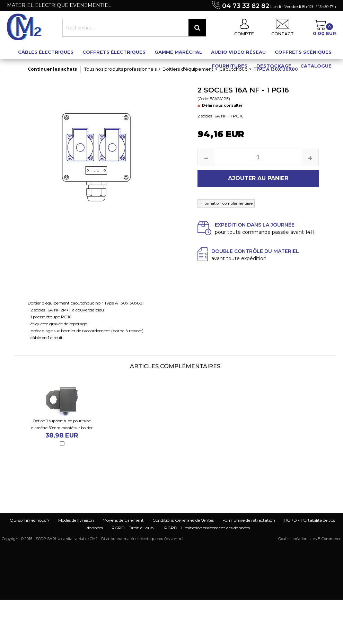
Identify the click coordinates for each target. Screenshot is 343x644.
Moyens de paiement (123, 520)
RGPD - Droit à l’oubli (134, 528)
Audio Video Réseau (238, 52)
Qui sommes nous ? (30, 520)
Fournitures (230, 66)
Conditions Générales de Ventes (183, 520)
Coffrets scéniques (303, 52)
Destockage (274, 66)
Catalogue (316, 66)
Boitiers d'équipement (188, 69)
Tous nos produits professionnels (120, 69)
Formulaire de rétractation (249, 520)
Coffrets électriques (114, 52)
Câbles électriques (46, 52)
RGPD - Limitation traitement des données (207, 528)
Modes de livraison (76, 520)
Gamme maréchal (178, 52)
